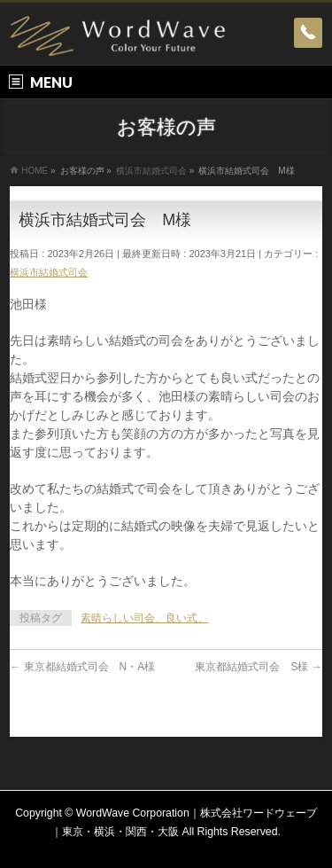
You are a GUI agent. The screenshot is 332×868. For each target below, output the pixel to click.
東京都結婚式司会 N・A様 (82, 667)
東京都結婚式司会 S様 (258, 667)
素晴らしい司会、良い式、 (144, 618)
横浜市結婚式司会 (49, 272)
